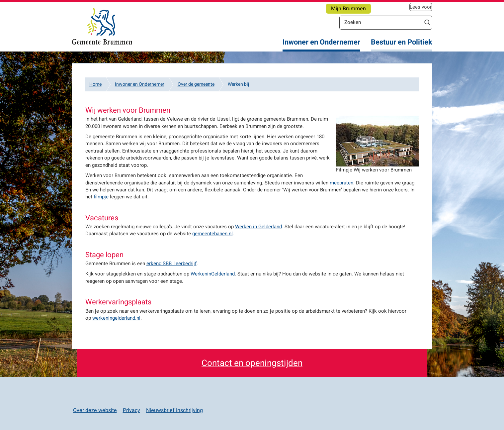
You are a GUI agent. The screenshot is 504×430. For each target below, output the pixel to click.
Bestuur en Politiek (402, 42)
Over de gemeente (196, 84)
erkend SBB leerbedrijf (171, 264)
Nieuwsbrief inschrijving (174, 410)
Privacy (131, 410)
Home (95, 84)
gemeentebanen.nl (212, 234)
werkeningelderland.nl (116, 318)
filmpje (101, 197)
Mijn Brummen (348, 9)
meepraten (341, 183)
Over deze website (95, 410)
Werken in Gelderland (258, 227)
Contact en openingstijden (252, 363)
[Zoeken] (381, 22)
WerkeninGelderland (213, 274)
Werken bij (238, 84)
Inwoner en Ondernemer (321, 42)
